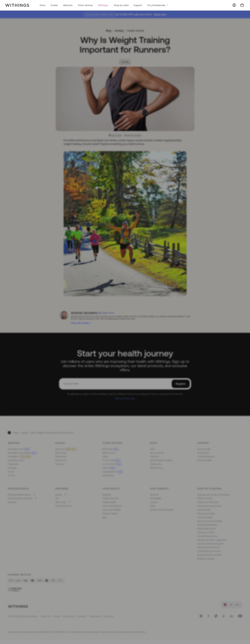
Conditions (81, 616)
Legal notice (46, 616)
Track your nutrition (206, 532)
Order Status (203, 453)
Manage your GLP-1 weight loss (212, 540)
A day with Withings (112, 510)
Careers (154, 502)
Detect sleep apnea (206, 529)
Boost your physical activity (210, 521)
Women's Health (110, 514)
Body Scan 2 (61, 460)
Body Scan (66, 449)
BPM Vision (111, 449)
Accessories (108, 475)
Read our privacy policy (125, 398)
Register (181, 384)
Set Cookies (108, 616)
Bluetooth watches (206, 559)
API (57, 498)
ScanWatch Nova (19, 449)
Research (12, 502)
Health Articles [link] (136, 31)
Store (43, 5)
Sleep (105, 457)
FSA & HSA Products (112, 506)
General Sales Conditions (161, 460)
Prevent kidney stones (207, 536)
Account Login (204, 449)
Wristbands (13, 464)
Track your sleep (205, 517)
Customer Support (206, 457)
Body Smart (61, 457)
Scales (54, 5)
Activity (119, 31)
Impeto (59, 495)
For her (11, 472)
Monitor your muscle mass (209, 506)
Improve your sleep (206, 514)
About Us (154, 495)
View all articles (80, 323)
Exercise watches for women (211, 544)
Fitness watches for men (209, 547)
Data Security (68, 616)
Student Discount (63, 506)
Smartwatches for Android (209, 555)
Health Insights (109, 502)
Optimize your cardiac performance (214, 495)
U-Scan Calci (112, 460)
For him (11, 475)
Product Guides (204, 460)
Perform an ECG (205, 498)
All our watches (157, 453)
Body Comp (61, 453)
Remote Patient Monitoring (20, 498)
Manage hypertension (207, 525)
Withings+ (103, 5)
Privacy (57, 616)
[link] (231, 605)
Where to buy (156, 468)
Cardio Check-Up (111, 498)
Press (153, 506)
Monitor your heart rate (208, 502)
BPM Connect (109, 453)
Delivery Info (156, 464)
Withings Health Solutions (19, 495)
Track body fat (204, 510)
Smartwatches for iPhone (209, 551)
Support (138, 5)
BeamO (109, 468)
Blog (109, 31)
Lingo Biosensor (113, 472)
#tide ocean (61, 502)
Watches (68, 5)
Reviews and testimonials (162, 510)
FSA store (154, 457)
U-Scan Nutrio (112, 464)
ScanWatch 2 (19, 457)
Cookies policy (95, 616)
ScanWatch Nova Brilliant (22, 453)
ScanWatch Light (16, 460)
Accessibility (156, 498)
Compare (12, 468)
